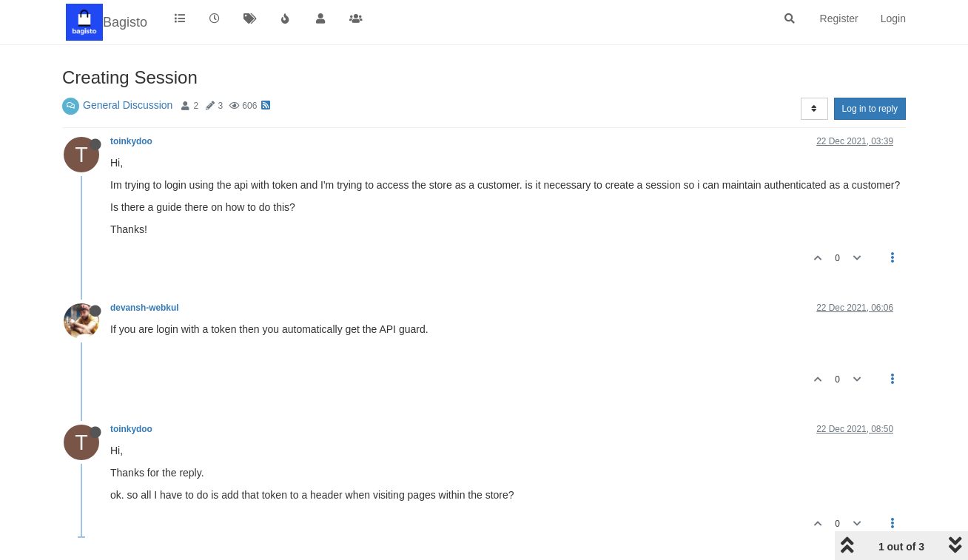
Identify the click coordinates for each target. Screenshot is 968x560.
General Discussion (128, 105)
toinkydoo (131, 141)
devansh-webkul (145, 308)
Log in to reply (870, 109)
